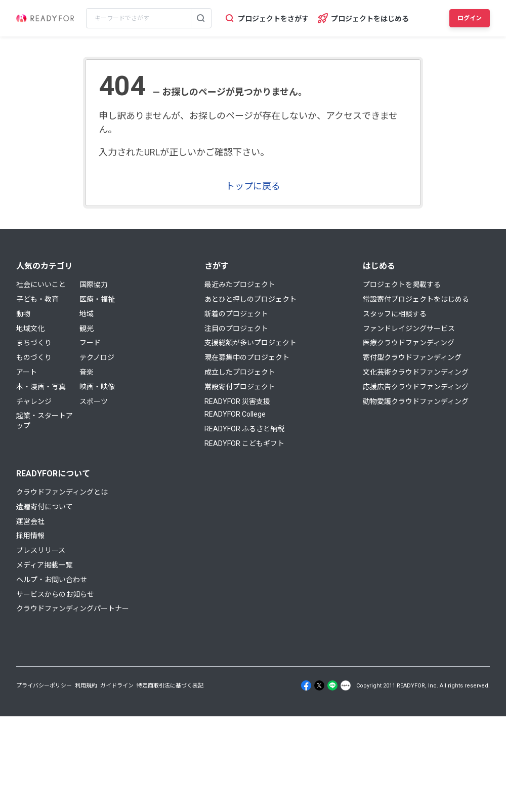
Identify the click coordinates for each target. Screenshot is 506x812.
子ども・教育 (37, 299)
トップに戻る (253, 186)
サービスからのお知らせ (55, 594)
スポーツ (94, 401)
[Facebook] (306, 685)
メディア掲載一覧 (44, 565)
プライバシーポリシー (44, 686)
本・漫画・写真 (41, 387)
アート (27, 372)
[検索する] (201, 18)
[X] (319, 685)
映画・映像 (97, 387)
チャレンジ (34, 401)
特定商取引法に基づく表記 (170, 686)
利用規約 (86, 686)
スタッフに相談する (395, 314)
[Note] (346, 685)
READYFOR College (235, 414)
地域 (87, 314)
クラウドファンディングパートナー (73, 608)
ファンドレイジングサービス (409, 329)
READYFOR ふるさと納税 (244, 429)
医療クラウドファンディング (409, 343)
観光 (87, 329)
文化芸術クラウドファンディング (416, 372)
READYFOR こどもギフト (244, 443)
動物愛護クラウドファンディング (416, 401)
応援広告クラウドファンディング (416, 387)
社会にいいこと (41, 285)
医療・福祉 (97, 299)
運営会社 (30, 521)
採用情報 (30, 536)
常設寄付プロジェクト (240, 387)
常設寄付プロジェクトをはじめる (416, 299)
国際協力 (94, 285)
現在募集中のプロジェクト (247, 357)
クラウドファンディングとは (62, 492)
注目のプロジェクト (236, 329)
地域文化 (30, 329)
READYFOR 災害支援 (237, 401)
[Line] (332, 685)
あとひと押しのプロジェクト (250, 299)
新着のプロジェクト (236, 314)
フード (90, 343)
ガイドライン (117, 686)
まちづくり (34, 343)
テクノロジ (97, 357)
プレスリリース (41, 550)
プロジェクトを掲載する (402, 285)
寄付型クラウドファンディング (412, 357)
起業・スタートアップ (45, 421)
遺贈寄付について (45, 507)
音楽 (87, 372)
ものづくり (34, 357)
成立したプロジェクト (240, 372)
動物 (23, 314)
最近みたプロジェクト (240, 285)
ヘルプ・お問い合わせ (52, 580)
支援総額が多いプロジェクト (250, 343)
